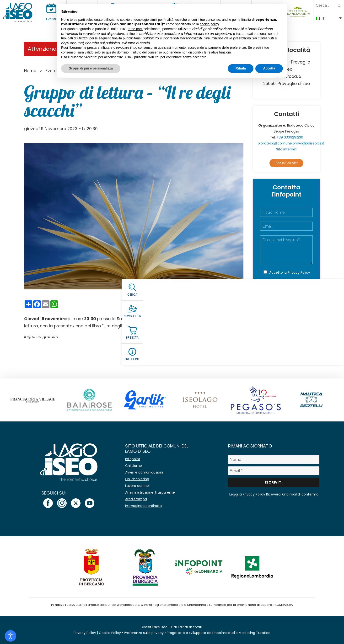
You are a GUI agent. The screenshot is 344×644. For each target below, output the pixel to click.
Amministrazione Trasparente (150, 492)
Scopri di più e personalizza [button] (91, 68)
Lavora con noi (137, 486)
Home (30, 71)
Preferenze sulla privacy (144, 633)
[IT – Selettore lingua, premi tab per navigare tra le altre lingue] (329, 18)
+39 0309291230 (290, 137)
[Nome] (274, 460)
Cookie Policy (110, 633)
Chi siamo (134, 466)
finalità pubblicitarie (126, 38)
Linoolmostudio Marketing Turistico (241, 633)
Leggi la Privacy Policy (247, 494)
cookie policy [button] (209, 24)
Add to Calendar (287, 163)
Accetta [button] (269, 68)
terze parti (135, 29)
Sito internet (286, 149)
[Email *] (274, 471)
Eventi (51, 19)
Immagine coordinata (143, 506)
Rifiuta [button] (241, 68)
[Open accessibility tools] (11, 636)
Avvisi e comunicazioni (144, 472)
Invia (286, 293)
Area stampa (136, 499)
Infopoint (133, 459)
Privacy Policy (299, 272)
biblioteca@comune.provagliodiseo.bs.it (291, 143)
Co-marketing (137, 479)
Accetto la (290, 272)
